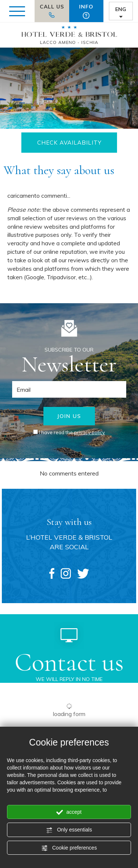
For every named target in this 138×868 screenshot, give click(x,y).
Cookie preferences (69, 848)
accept (69, 812)
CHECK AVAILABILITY (69, 143)
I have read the (72, 432)
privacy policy (89, 432)
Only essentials (69, 830)
